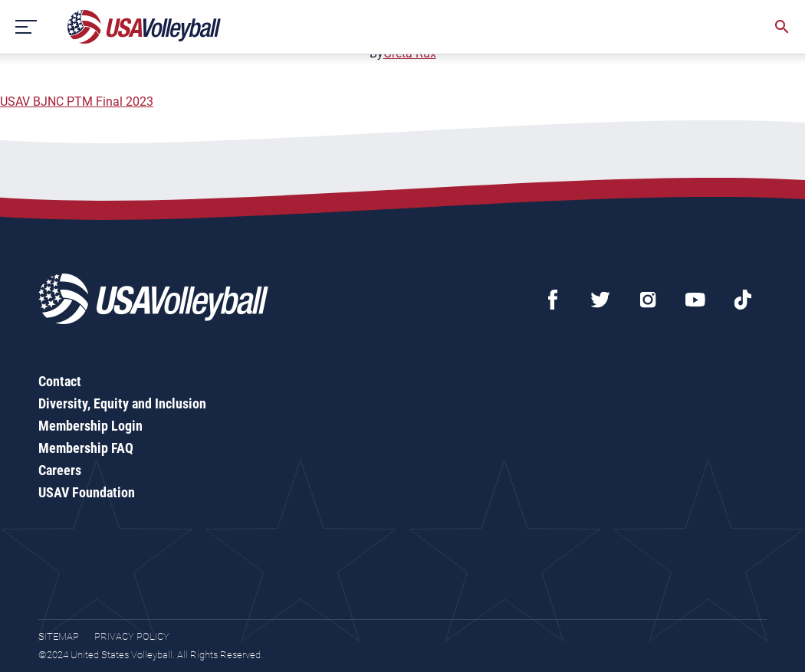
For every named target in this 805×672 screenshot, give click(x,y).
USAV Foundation (87, 492)
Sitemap (59, 636)
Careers (60, 470)
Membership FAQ (86, 448)
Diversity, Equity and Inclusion (122, 403)
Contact (60, 381)
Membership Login (90, 426)
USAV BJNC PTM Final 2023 (77, 102)
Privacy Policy (132, 636)
